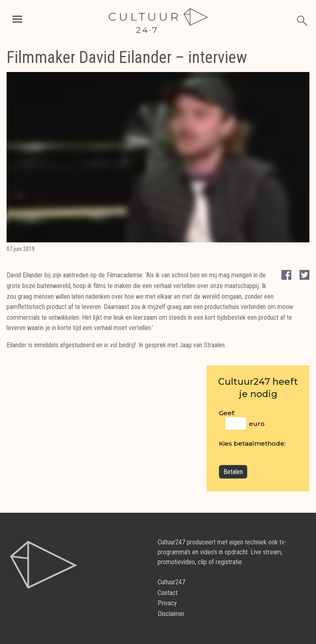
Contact (168, 593)
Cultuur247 (171, 582)
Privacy (167, 603)
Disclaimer (171, 614)
